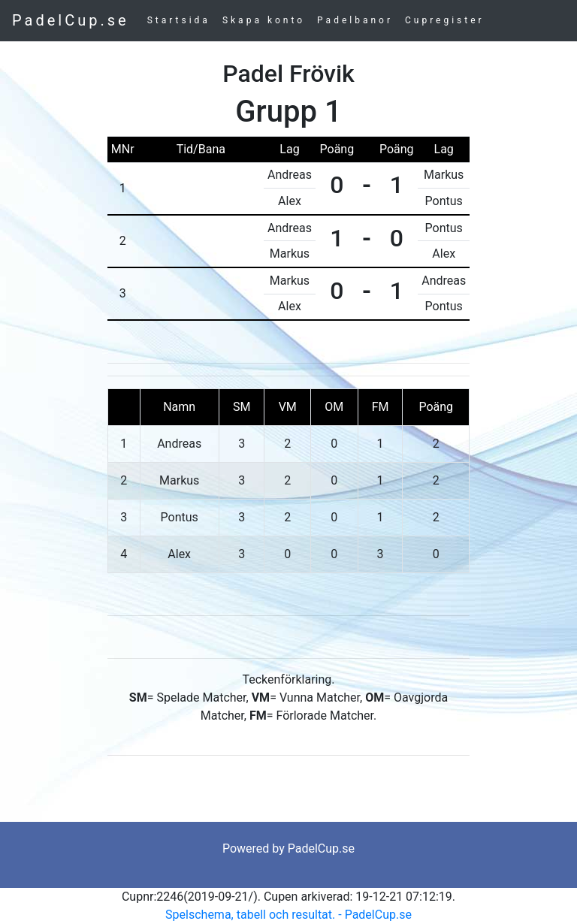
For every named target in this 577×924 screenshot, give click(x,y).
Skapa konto (264, 20)
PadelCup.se (71, 20)
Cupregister (445, 20)
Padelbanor (355, 20)
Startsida (179, 20)
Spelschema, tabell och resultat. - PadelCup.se (288, 915)
